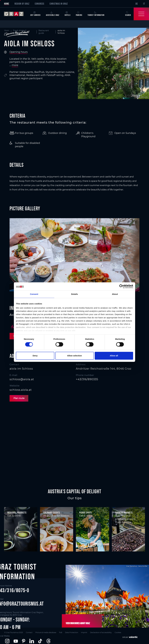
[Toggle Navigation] (141, 14)
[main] (74, 254)
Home (7, 4)
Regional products (17, 513)
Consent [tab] (34, 294)
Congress (39, 4)
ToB (61, 632)
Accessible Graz (53, 14)
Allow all (114, 356)
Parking (79, 14)
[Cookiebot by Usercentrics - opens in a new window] (121, 286)
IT (144, 4)
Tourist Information (96, 14)
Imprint (85, 632)
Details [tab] (74, 294)
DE (137, 4)
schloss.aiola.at (21, 390)
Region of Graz (22, 4)
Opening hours (19, 52)
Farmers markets (124, 513)
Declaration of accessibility (103, 632)
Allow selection (74, 356)
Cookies (120, 632)
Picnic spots (85, 513)
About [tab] (115, 294)
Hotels (68, 14)
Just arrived (35, 14)
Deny (35, 356)
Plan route (19, 398)
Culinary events (52, 513)
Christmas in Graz (59, 4)
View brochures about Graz (78, 623)
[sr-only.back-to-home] (16, 14)
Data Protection (73, 632)
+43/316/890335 (87, 379)
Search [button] (128, 14)
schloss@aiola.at (22, 379)
